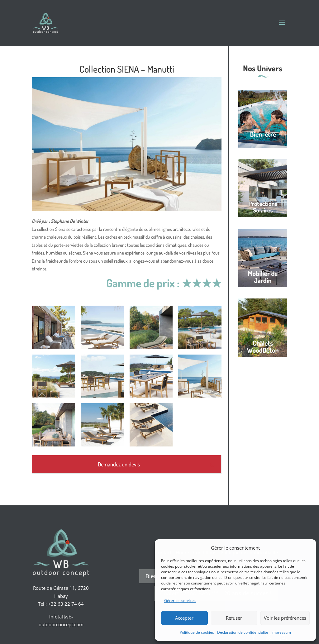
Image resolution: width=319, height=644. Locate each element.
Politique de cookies (197, 632)
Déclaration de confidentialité (243, 632)
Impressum (281, 632)
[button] (307, 548)
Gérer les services (180, 601)
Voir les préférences (285, 618)
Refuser (234, 618)
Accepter (184, 618)
